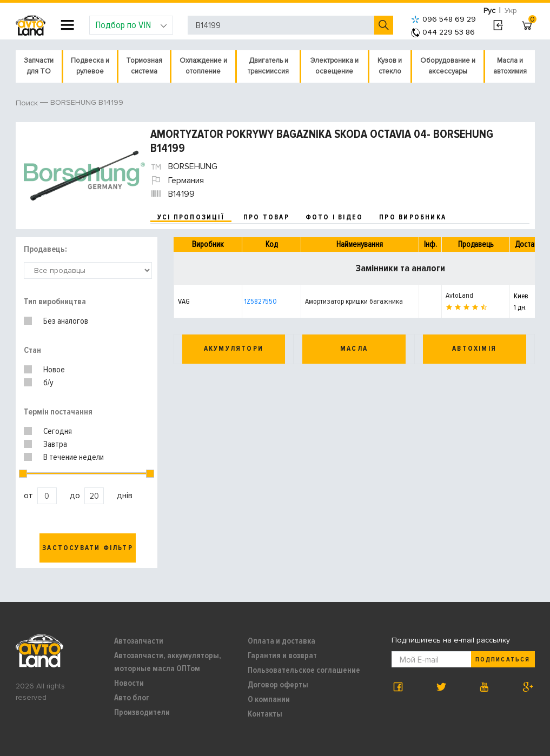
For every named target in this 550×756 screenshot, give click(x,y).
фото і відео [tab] (334, 217)
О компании (269, 699)
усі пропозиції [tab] (191, 217)
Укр (511, 11)
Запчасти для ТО (39, 66)
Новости (129, 683)
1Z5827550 (261, 301)
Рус (489, 11)
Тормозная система (144, 66)
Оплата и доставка (281, 641)
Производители (142, 712)
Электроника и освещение (334, 66)
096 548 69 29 (443, 19)
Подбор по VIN (131, 25)
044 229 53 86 (443, 32)
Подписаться (502, 660)
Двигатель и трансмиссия (268, 66)
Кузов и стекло (390, 66)
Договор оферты (278, 685)
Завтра (55, 444)
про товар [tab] (266, 217)
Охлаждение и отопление (203, 66)
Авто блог (132, 698)
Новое (54, 370)
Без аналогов (66, 321)
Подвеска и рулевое (90, 66)
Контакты (265, 714)
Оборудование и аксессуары (448, 66)
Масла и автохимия (510, 66)
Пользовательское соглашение (304, 670)
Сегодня (58, 431)
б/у (48, 383)
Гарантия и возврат (282, 655)
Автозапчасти (139, 641)
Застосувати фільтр (88, 548)
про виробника (413, 217)
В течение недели (74, 457)
